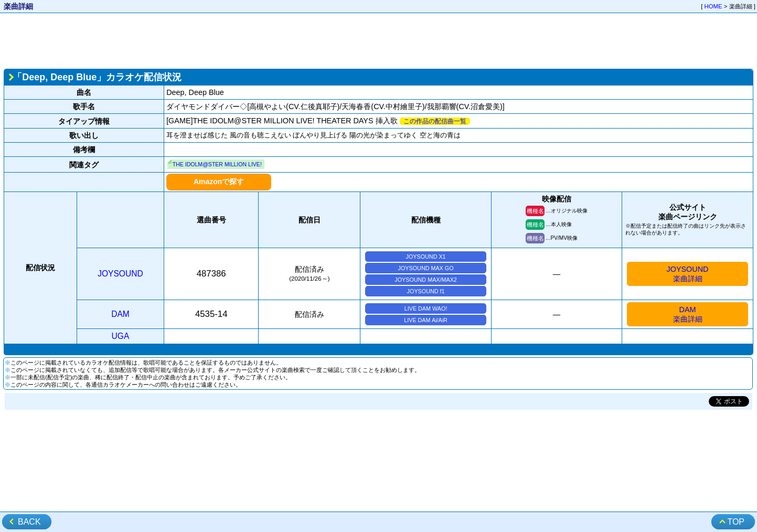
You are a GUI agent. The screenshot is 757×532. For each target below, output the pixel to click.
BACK (29, 522)
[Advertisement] (379, 40)
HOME (713, 6)
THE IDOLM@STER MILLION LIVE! (217, 164)
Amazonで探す (219, 182)
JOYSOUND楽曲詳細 (688, 274)
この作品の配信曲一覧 (435, 121)
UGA (121, 336)
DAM (120, 314)
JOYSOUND (120, 274)
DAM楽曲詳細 (688, 314)
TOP (736, 522)
